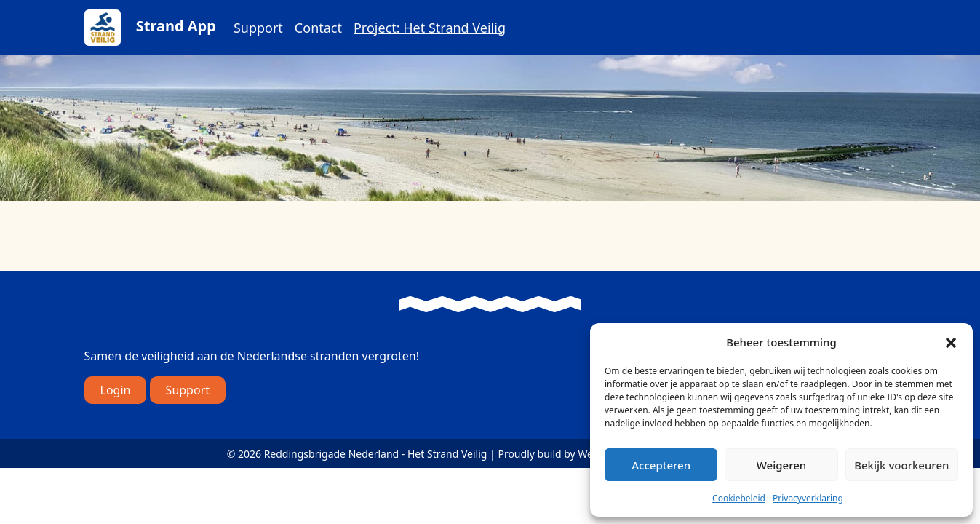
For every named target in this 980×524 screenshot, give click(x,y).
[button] (951, 342)
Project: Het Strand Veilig (430, 28)
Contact (318, 28)
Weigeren (781, 465)
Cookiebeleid (739, 498)
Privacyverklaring (808, 498)
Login (116, 390)
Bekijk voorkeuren (901, 465)
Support (258, 28)
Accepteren (661, 465)
